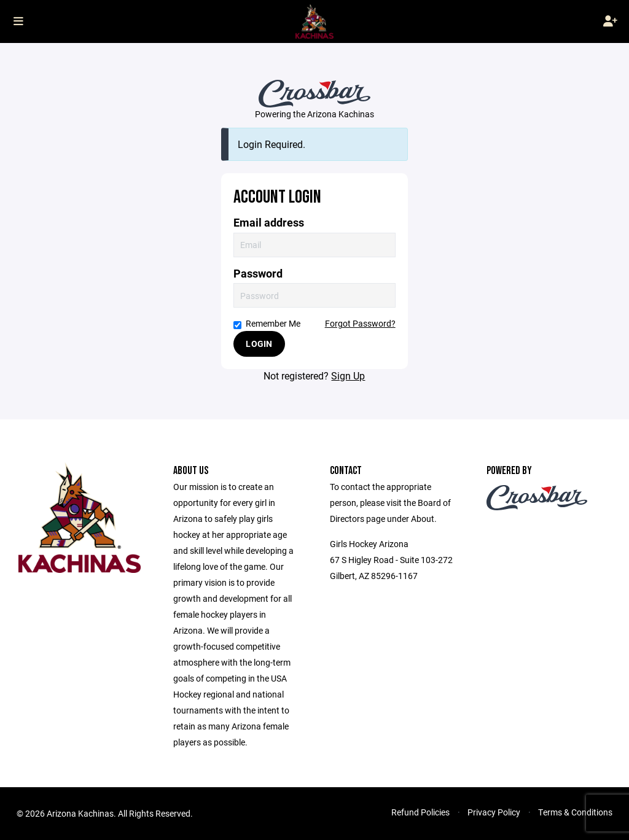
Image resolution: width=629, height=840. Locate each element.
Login (259, 344)
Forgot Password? (360, 323)
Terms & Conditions (575, 812)
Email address (269, 223)
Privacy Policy (494, 812)
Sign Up (348, 375)
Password (258, 274)
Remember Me (267, 323)
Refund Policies (420, 812)
